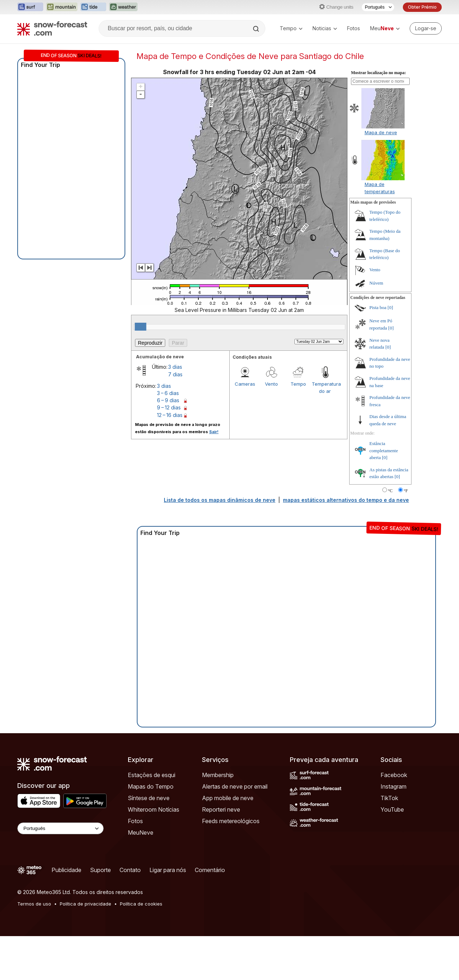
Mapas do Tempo (151, 786)
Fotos (354, 28)
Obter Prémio (422, 7)
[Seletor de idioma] (378, 7)
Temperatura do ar (325, 387)
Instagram (393, 786)
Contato (130, 870)
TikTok (389, 798)
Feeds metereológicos (231, 821)
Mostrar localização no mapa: (379, 73)
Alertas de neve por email (235, 786)
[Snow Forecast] (52, 28)
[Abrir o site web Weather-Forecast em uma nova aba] (123, 7)
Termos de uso (34, 904)
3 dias (175, 367)
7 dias (175, 374)
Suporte (100, 870)
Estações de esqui (152, 775)
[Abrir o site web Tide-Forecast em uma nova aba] (93, 7)
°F (406, 491)
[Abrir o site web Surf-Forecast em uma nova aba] (30, 7)
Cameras (245, 384)
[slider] (140, 327)
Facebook (394, 775)
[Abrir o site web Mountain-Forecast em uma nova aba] (62, 7)
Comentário (210, 870)
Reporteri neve (221, 809)
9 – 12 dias (169, 407)
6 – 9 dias (168, 400)
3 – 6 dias (168, 393)
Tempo (291, 28)
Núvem (376, 283)
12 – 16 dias (170, 415)
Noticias (325, 28)
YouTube (392, 809)
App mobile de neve (228, 798)
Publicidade (66, 870)
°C (390, 491)
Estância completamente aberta (384, 450)
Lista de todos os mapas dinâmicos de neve (220, 500)
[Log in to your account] (426, 28)
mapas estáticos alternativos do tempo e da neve (346, 500)
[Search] (257, 29)
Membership (218, 775)
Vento (271, 384)
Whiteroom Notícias (154, 809)
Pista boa (378, 307)
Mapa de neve (381, 132)
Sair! (214, 432)
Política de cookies (141, 904)
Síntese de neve (149, 798)
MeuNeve (141, 832)
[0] (390, 307)
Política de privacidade (85, 904)
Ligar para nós (168, 870)
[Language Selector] (60, 828)
